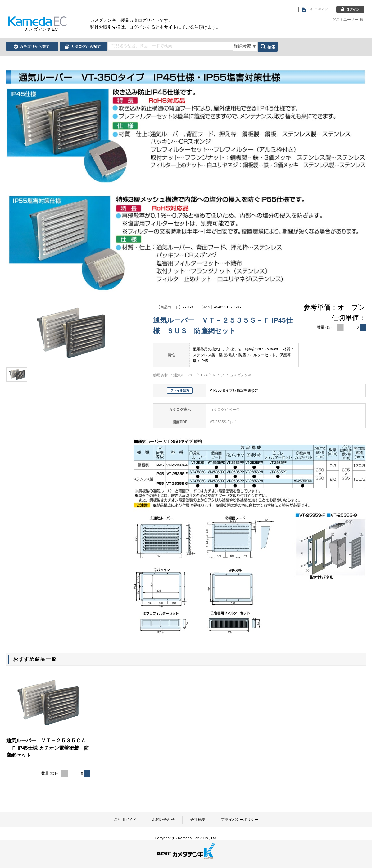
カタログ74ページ (225, 410)
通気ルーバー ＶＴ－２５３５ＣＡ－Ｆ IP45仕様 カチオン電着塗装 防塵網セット (48, 748)
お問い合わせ (163, 820)
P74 (204, 375)
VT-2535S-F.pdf (222, 422)
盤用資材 (161, 375)
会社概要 (198, 820)
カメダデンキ (241, 375)
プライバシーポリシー (240, 820)
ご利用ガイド (125, 820)
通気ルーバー (184, 375)
